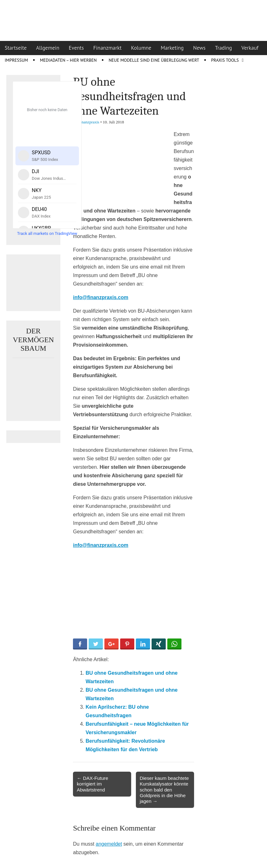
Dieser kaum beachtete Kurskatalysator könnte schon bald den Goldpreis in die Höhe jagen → (164, 790)
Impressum (16, 60)
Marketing (172, 48)
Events (76, 48)
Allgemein (48, 48)
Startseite (16, 48)
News (199, 48)
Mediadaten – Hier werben (68, 60)
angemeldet (109, 844)
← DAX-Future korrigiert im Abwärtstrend (92, 784)
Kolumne (141, 48)
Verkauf (250, 48)
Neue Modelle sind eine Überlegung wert (154, 60)
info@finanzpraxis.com (101, 297)
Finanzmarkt (108, 48)
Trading (224, 48)
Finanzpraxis (89, 122)
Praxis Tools (225, 60)
